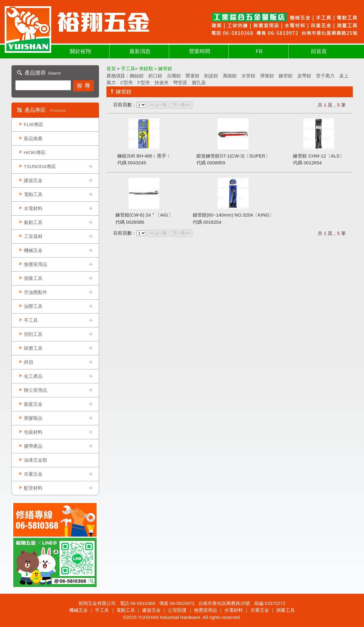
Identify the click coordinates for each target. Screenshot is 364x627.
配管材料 (33, 488)
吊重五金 (33, 474)
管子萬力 (325, 76)
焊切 (29, 362)
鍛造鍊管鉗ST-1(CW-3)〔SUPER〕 (233, 156)
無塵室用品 (36, 264)
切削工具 (33, 334)
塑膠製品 (33, 418)
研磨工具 (33, 348)
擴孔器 (199, 82)
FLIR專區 (34, 124)
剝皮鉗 (211, 76)
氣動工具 (33, 222)
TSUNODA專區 (40, 166)
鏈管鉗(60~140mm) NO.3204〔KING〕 (233, 215)
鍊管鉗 (286, 76)
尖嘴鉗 (174, 76)
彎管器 (180, 82)
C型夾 (127, 82)
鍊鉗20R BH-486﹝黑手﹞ (144, 156)
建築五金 (33, 180)
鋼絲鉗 (137, 76)
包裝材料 (33, 432)
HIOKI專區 (35, 152)
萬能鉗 (230, 76)
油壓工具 (33, 306)
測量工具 (33, 278)
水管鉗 (248, 76)
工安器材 (33, 236)
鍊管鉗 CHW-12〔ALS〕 (319, 156)
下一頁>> (181, 105)
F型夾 (144, 82)
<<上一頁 (158, 105)
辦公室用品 (36, 390)
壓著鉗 (193, 76)
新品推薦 (33, 138)
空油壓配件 (36, 292)
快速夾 (162, 82)
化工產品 (33, 376)
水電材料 (33, 208)
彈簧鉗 (267, 76)
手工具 (31, 320)
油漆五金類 (36, 460)
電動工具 (33, 194)
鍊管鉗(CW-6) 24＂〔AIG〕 (144, 215)
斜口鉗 (155, 76)
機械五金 (33, 250)
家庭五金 (33, 404)
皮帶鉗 (304, 76)
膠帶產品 (33, 446)
